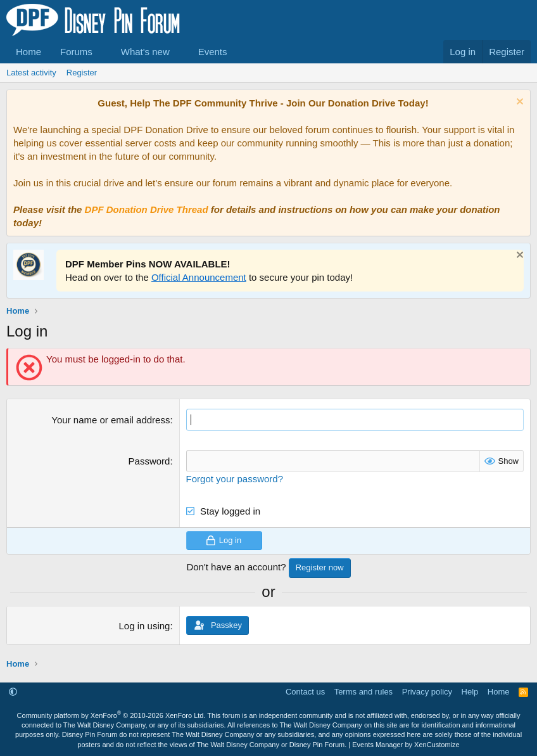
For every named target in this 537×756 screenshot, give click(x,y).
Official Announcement (199, 277)
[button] (103, 52)
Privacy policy (427, 692)
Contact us (305, 692)
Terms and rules (363, 692)
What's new (145, 52)
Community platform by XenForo (111, 715)
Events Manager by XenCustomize (406, 745)
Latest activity (31, 73)
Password (149, 461)
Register (82, 73)
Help (470, 692)
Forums (76, 52)
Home (28, 52)
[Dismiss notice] (518, 103)
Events (213, 52)
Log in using (145, 626)
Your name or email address (111, 420)
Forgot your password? (235, 479)
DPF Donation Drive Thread (147, 209)
